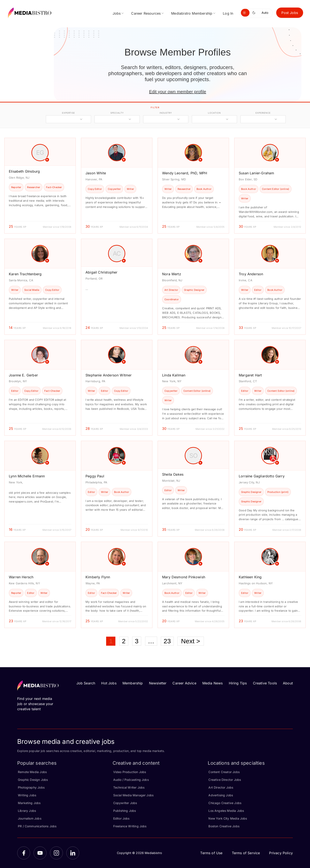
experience (263, 113)
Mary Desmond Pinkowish (184, 577)
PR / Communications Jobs (37, 826)
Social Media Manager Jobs (133, 795)
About (288, 683)
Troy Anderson (251, 274)
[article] (40, 186)
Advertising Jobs (221, 795)
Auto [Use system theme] (265, 13)
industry (166, 113)
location (214, 113)
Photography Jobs (31, 787)
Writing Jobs (27, 795)
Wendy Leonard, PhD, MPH (185, 173)
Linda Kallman (174, 375)
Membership (133, 683)
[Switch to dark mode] (255, 13)
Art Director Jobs (221, 787)
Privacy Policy (281, 853)
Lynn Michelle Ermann (27, 476)
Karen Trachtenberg (25, 274)
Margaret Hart (250, 375)
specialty (117, 113)
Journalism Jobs (30, 818)
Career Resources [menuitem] (146, 13)
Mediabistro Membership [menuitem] (192, 13)
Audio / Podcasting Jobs (131, 780)
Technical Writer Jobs (129, 787)
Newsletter (158, 683)
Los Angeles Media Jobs (226, 811)
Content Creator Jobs (224, 772)
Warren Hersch (21, 577)
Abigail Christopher (101, 272)
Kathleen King (250, 577)
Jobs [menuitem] (117, 13)
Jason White (96, 173)
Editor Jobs (121, 818)
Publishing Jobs (125, 811)
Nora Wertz (172, 274)
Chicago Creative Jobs (225, 803)
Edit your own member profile (177, 92)
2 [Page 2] (124, 641)
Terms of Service (246, 853)
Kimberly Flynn (98, 577)
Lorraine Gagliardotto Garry (262, 476)
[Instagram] (56, 853)
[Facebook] (24, 853)
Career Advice (184, 683)
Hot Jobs (109, 683)
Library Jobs (27, 811)
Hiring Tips (238, 683)
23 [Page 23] (167, 641)
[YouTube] (40, 853)
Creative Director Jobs (225, 780)
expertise (68, 113)
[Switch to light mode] (245, 13)
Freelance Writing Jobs (130, 826)
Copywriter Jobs (125, 803)
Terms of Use (211, 853)
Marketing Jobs (29, 803)
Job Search (86, 683)
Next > (191, 641)
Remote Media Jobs (32, 772)
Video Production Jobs (130, 772)
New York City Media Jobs (228, 818)
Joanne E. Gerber (23, 375)
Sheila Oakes (173, 474)
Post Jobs (290, 13)
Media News (213, 683)
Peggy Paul (95, 476)
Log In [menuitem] (228, 13)
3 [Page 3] (137, 641)
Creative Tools (265, 683)
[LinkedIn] (73, 853)
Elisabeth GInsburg (24, 171)
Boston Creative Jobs (224, 826)
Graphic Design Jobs (33, 780)
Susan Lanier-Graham (256, 173)
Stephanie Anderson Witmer (109, 375)
